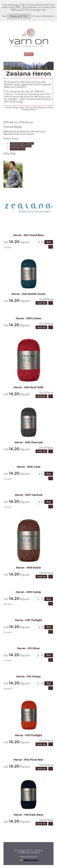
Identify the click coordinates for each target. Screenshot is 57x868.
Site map (39, 851)
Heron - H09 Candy (28, 592)
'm (18, 149)
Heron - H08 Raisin (28, 568)
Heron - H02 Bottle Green (28, 294)
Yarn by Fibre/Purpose (36, 108)
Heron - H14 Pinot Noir (28, 760)
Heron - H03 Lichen (29, 318)
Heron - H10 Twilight (28, 620)
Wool (51, 108)
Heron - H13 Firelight (28, 735)
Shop (15, 108)
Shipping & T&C (19, 16)
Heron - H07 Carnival (29, 495)
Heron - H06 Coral (28, 467)
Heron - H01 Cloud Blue (28, 235)
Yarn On (30, 851)
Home (8, 108)
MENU (29, 54)
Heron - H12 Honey (29, 677)
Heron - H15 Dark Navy (28, 815)
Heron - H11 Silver (29, 648)
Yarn (22, 108)
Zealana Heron (29, 110)
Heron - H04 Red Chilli (28, 387)
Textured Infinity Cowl (21, 146)
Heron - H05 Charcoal (29, 442)
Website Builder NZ (28, 857)
